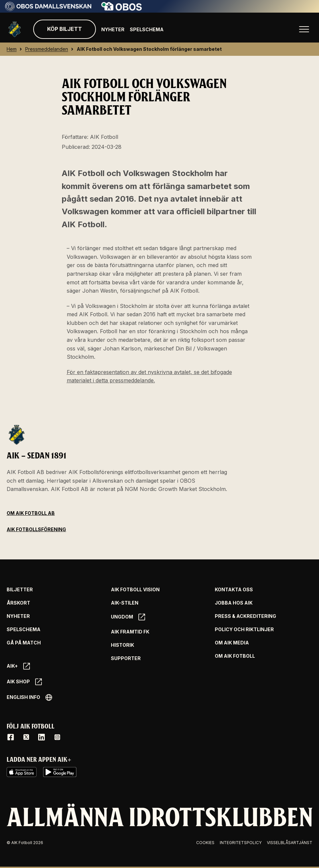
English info (29, 697)
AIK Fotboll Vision (135, 590)
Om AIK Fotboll (235, 656)
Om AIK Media (232, 643)
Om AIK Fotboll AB (31, 513)
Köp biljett (65, 29)
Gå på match (24, 643)
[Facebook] (11, 737)
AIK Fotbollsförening (36, 529)
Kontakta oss (234, 590)
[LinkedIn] (41, 737)
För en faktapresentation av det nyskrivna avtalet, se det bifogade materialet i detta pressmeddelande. (149, 376)
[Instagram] (57, 737)
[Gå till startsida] (15, 29)
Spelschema (147, 29)
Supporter (126, 658)
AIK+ (18, 666)
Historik (122, 645)
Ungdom (128, 617)
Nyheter (113, 29)
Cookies (205, 843)
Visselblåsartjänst (290, 843)
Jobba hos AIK (234, 603)
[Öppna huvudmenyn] (304, 29)
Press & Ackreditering (245, 616)
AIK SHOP (24, 682)
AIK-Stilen (125, 603)
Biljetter (20, 590)
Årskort (18, 603)
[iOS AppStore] (22, 772)
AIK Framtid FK (130, 632)
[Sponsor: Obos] (122, 9)
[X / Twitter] (26, 737)
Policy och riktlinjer (244, 629)
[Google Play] (60, 772)
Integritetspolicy (241, 843)
